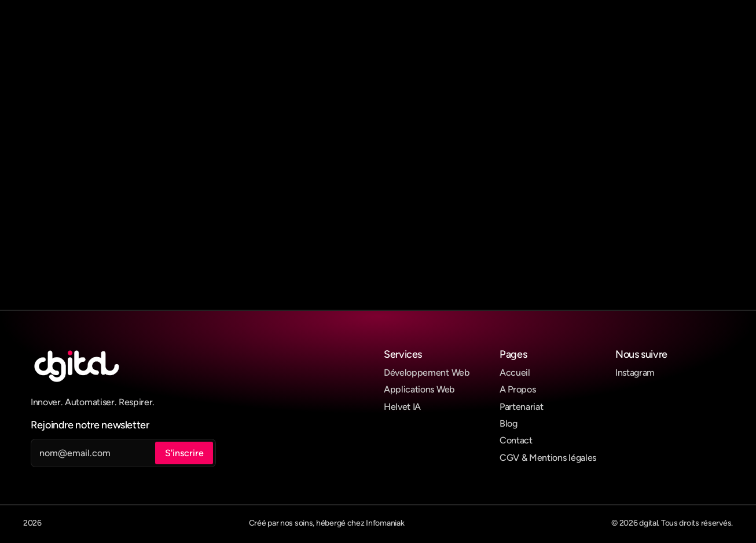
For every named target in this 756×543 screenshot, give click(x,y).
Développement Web (427, 373)
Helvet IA (402, 407)
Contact (516, 440)
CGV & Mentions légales (548, 458)
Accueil (515, 373)
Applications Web (419, 389)
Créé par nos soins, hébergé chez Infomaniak (327, 523)
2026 (32, 523)
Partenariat (521, 407)
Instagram (635, 373)
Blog (509, 423)
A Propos (518, 389)
